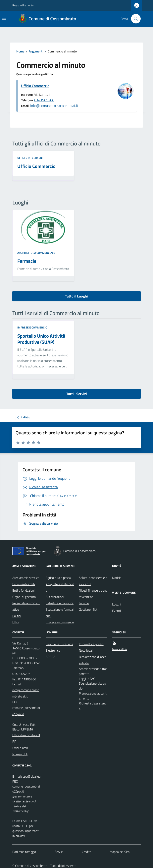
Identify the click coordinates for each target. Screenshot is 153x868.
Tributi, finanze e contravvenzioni (93, 594)
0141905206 (44, 100)
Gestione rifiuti (88, 609)
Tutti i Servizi (77, 394)
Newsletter (120, 649)
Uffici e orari (20, 748)
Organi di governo (24, 597)
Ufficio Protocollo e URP (26, 738)
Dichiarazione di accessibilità (93, 660)
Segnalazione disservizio (93, 686)
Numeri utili (20, 754)
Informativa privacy (92, 644)
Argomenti (36, 51)
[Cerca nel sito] (134, 19)
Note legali (86, 650)
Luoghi (117, 604)
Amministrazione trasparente (93, 671)
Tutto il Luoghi (76, 296)
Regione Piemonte (23, 5)
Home (20, 51)
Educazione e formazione (60, 613)
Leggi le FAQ (87, 679)
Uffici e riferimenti (31, 158)
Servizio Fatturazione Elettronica (59, 647)
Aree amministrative (26, 578)
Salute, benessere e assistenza (93, 581)
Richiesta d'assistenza (93, 706)
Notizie (117, 578)
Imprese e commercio (32, 327)
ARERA (51, 657)
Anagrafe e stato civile (60, 587)
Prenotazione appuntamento (93, 696)
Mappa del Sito (120, 852)
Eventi (116, 611)
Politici (17, 616)
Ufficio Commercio (35, 86)
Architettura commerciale (36, 253)
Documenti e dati (24, 584)
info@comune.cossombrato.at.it (54, 106)
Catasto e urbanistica (60, 603)
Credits (86, 852)
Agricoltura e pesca (58, 578)
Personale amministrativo (26, 606)
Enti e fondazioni (23, 590)
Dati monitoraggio (24, 852)
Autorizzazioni (55, 597)
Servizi (59, 852)
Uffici (16, 622)
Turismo (84, 603)
